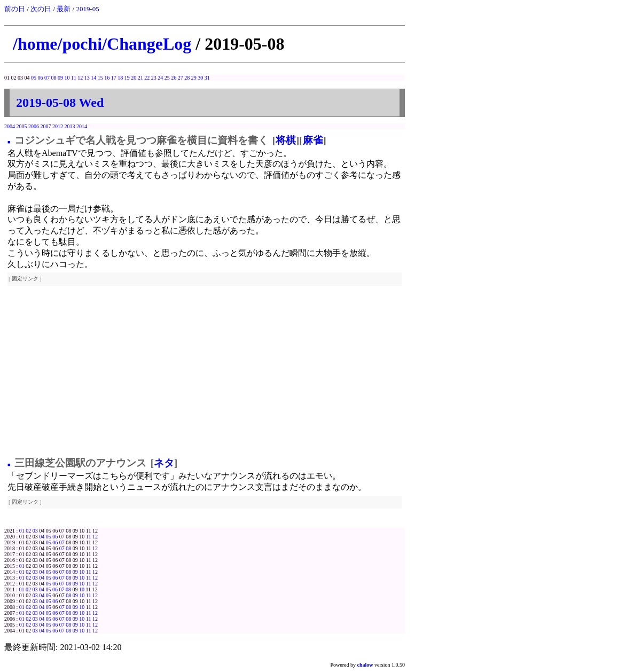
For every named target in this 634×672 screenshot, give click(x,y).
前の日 (15, 9)
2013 (70, 126)
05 (34, 78)
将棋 (286, 140)
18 (120, 78)
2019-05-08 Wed (60, 103)
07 (47, 78)
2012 (58, 126)
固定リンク (25, 279)
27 (181, 78)
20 (134, 78)
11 (74, 78)
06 (41, 78)
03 (35, 531)
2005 (22, 126)
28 (187, 78)
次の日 (41, 9)
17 (114, 78)
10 (67, 78)
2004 (10, 126)
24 (160, 78)
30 (200, 78)
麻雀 (313, 140)
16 (107, 78)
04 (42, 537)
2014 (82, 126)
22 (147, 78)
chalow (365, 665)
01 (22, 531)
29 (194, 78)
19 (127, 78)
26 (174, 78)
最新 (64, 9)
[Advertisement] (205, 372)
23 (154, 78)
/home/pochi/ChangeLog (102, 44)
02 (28, 531)
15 (100, 78)
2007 (46, 126)
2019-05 (87, 9)
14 (93, 78)
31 (207, 78)
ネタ (164, 463)
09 (60, 78)
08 (54, 78)
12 (80, 78)
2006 (34, 126)
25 (167, 78)
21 (140, 78)
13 (87, 78)
